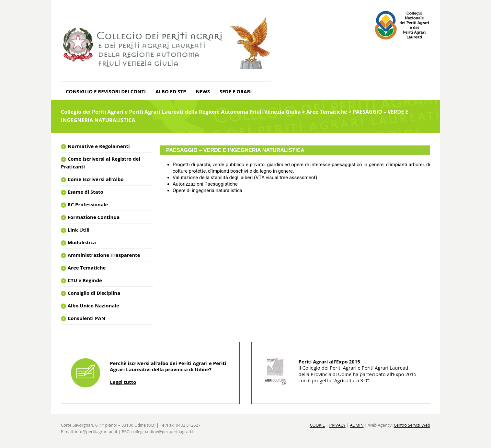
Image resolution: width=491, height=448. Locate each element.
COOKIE (317, 425)
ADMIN (357, 425)
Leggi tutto (123, 382)
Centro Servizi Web (412, 425)
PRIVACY (337, 425)
